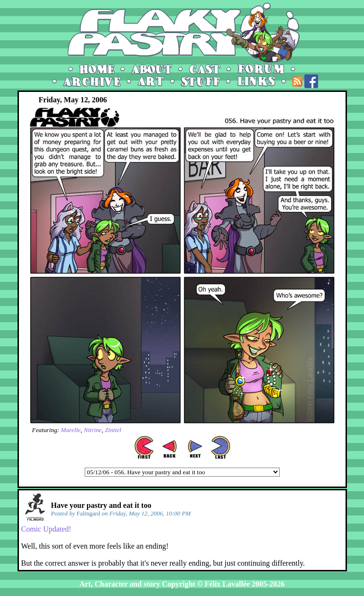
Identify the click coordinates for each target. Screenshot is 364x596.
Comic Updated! (46, 529)
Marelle (71, 430)
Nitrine (93, 430)
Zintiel (113, 430)
